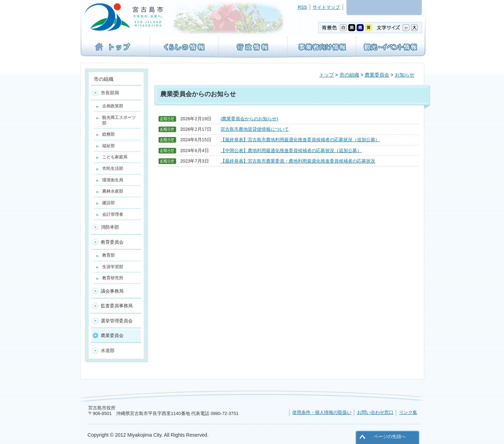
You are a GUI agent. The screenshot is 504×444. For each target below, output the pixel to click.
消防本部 (110, 227)
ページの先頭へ (390, 436)
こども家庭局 (115, 157)
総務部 (108, 134)
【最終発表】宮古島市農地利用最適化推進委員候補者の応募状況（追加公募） (300, 140)
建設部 (108, 203)
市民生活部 (113, 169)
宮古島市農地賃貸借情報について (255, 129)
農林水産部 (113, 191)
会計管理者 (113, 214)
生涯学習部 (113, 267)
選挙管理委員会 (117, 321)
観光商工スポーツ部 (119, 120)
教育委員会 (112, 242)
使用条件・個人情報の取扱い (322, 412)
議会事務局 (112, 291)
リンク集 (408, 412)
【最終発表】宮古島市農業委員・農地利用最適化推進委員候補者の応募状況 (298, 161)
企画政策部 (113, 106)
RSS (302, 7)
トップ (327, 75)
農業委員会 (377, 75)
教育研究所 (113, 278)
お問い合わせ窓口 (375, 412)
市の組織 (349, 75)
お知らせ (405, 75)
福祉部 (108, 146)
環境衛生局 (113, 180)
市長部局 (110, 93)
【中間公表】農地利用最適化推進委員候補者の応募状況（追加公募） (291, 151)
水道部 (108, 350)
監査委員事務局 (117, 306)
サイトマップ (326, 7)
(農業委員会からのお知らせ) (249, 119)
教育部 (108, 255)
